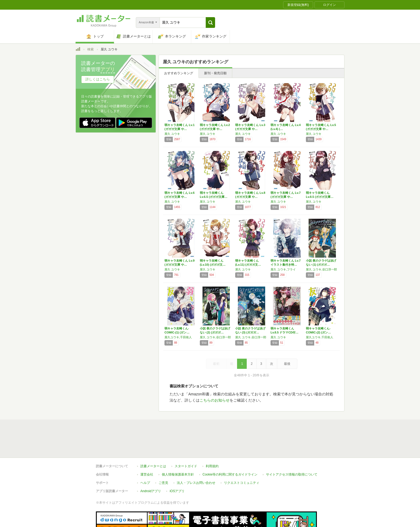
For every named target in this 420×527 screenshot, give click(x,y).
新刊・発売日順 (215, 73)
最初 (216, 364)
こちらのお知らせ (215, 400)
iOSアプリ (177, 491)
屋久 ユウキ (172, 134)
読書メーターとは (153, 466)
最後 (287, 364)
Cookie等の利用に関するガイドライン (230, 474)
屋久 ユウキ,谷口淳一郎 (321, 269)
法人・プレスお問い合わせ (196, 483)
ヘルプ (145, 483)
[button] (210, 23)
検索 (91, 49)
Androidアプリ (151, 491)
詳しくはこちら (98, 79)
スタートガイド (186, 466)
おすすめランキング (179, 73)
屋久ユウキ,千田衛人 (178, 337)
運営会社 (147, 474)
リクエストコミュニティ (242, 483)
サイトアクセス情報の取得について (292, 474)
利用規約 (212, 466)
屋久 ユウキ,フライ (283, 269)
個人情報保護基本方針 (178, 474)
